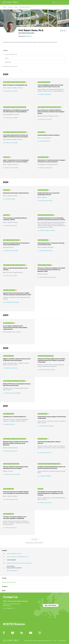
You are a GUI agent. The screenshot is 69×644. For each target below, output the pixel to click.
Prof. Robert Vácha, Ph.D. (25, 7)
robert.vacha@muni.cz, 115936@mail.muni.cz (18, 557)
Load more (34, 539)
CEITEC (5, 7)
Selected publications (9, 582)
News (4, 590)
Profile (4, 578)
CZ (59, 2)
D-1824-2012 (29, 36)
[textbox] (34, 62)
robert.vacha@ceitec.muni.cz (14, 553)
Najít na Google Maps (13, 570)
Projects (5, 586)
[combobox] (34, 62)
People (16, 7)
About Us (10, 7)
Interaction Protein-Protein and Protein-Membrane (19, 563)
